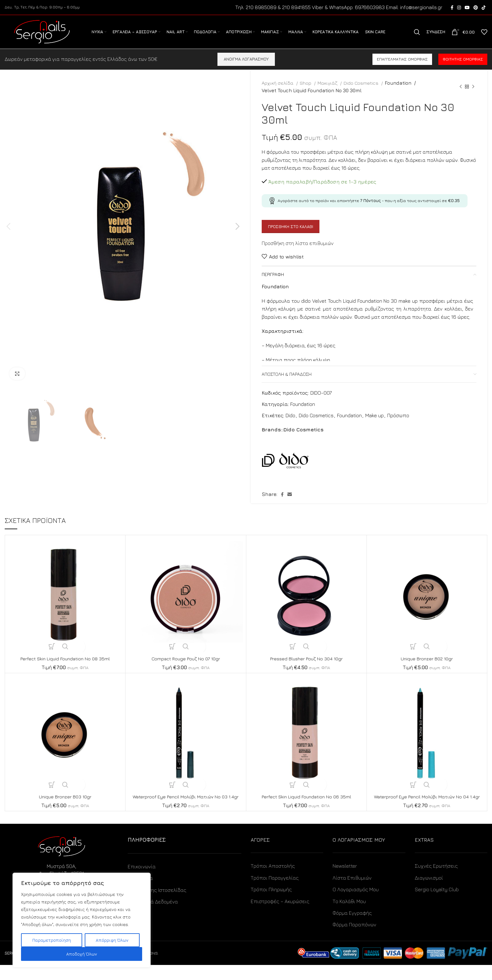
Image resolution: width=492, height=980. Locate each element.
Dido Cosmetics (362, 91)
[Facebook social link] (452, 8)
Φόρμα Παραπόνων (354, 940)
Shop (306, 91)
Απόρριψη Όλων (112, 940)
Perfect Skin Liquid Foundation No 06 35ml (306, 805)
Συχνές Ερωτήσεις (436, 881)
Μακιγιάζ (328, 91)
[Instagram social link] (459, 8)
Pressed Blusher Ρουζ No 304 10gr (306, 667)
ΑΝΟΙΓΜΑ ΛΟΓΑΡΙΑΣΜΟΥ (246, 67)
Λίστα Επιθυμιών (352, 893)
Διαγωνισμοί (429, 893)
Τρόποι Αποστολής (273, 881)
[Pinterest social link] (476, 8)
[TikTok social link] (484, 8)
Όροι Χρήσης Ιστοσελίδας (157, 905)
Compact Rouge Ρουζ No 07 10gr (186, 667)
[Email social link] (290, 503)
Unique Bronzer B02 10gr (427, 667)
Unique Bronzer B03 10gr (65, 805)
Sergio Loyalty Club (437, 905)
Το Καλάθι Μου (349, 916)
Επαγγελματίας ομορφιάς (402, 67)
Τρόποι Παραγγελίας (275, 893)
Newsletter (345, 881)
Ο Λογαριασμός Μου (356, 905)
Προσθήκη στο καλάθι (291, 235)
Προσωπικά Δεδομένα (153, 917)
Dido (290, 423)
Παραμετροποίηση (52, 940)
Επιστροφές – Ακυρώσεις (280, 916)
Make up (374, 423)
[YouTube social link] (467, 8)
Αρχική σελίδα (278, 91)
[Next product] (473, 95)
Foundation (398, 91)
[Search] (417, 36)
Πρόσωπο (398, 423)
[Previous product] (461, 95)
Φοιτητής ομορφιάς (463, 67)
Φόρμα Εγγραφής (352, 928)
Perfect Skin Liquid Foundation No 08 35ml (65, 667)
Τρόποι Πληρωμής (271, 905)
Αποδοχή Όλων (82, 954)
